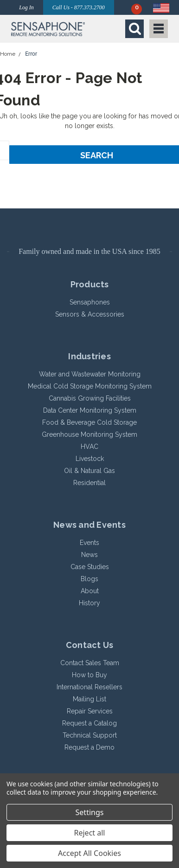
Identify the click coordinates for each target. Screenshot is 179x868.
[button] (48, 29)
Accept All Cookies (89, 853)
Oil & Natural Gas (89, 471)
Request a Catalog (89, 723)
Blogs (89, 579)
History (89, 603)
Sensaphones (90, 302)
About (90, 591)
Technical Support (90, 735)
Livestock (90, 459)
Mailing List (89, 699)
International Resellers (89, 687)
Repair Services (90, 711)
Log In (26, 7)
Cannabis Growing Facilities (90, 398)
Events (89, 543)
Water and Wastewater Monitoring (90, 374)
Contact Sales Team (90, 663)
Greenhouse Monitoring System (89, 434)
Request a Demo (89, 747)
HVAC (89, 447)
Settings (90, 812)
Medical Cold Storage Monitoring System (90, 386)
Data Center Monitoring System (90, 410)
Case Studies (90, 567)
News (89, 555)
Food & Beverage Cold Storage (89, 422)
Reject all (90, 833)
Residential (89, 483)
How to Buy (89, 675)
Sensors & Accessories (90, 314)
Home (8, 54)
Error (31, 54)
